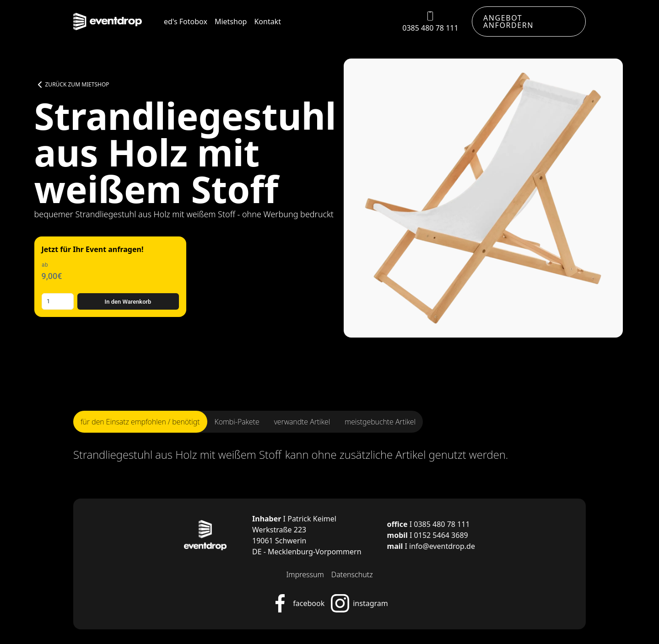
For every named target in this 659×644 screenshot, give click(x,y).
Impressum (305, 574)
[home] (108, 22)
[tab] (140, 422)
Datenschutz (352, 574)
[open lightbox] (483, 198)
